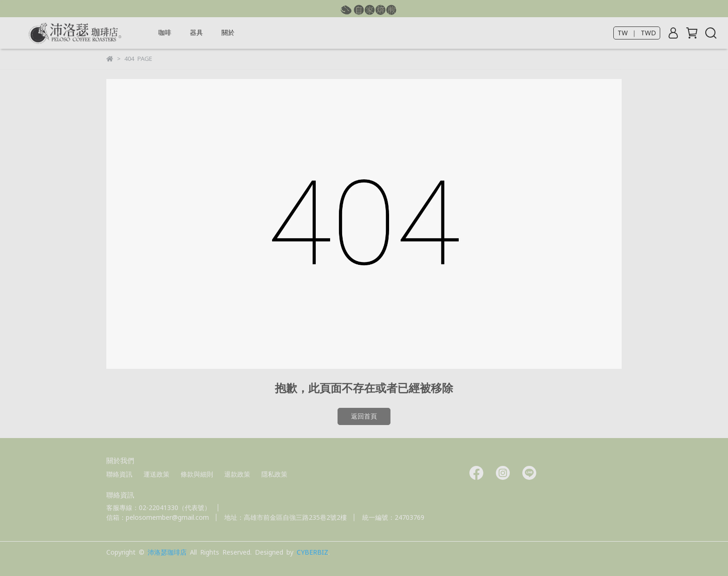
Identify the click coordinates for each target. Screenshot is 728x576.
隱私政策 (274, 474)
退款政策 (237, 474)
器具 (196, 33)
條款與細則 (197, 474)
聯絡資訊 (119, 474)
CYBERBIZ (312, 552)
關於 (228, 33)
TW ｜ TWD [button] (637, 33)
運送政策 (156, 474)
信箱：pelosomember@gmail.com (158, 517)
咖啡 (165, 33)
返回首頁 (364, 416)
